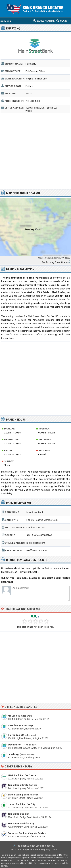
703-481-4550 (33, 101)
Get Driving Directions (54, 262)
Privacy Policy (45, 850)
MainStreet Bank (35, 512)
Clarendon (14, 735)
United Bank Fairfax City (21, 804)
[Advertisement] (35, 152)
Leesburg (13, 754)
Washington (14, 745)
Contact (55, 850)
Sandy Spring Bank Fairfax (23, 795)
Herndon (13, 725)
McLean (12, 716)
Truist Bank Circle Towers (23, 785)
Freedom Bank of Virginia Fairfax (27, 833)
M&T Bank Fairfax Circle (22, 775)
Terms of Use (32, 850)
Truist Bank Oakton (19, 814)
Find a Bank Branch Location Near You (35, 846)
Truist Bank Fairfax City (21, 824)
